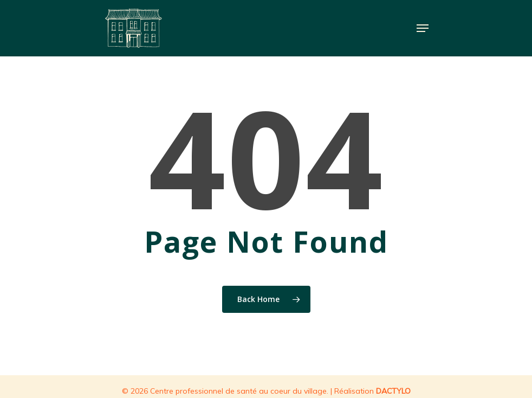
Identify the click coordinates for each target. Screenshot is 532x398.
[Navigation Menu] (423, 28)
